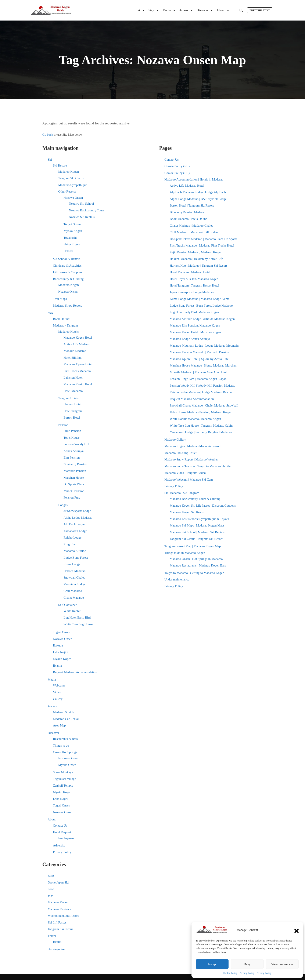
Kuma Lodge (72, 564)
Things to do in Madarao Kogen (185, 553)
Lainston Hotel (73, 378)
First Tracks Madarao (77, 371)
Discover (53, 733)
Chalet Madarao (74, 598)
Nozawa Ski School (81, 204)
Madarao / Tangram (65, 325)
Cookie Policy (230, 973)
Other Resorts (67, 192)
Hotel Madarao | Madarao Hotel (190, 272)
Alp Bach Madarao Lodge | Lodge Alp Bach (198, 192)
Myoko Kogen (73, 231)
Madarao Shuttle (64, 712)
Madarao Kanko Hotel (78, 384)
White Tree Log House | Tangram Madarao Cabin (201, 426)
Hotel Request (62, 832)
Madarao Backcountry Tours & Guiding (195, 499)
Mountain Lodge (74, 584)
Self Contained (68, 605)
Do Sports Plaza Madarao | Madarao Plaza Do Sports (203, 239)
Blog (51, 876)
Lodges (63, 505)
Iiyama (57, 666)
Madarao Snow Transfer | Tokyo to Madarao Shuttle (197, 466)
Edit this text (260, 10)
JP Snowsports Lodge (77, 511)
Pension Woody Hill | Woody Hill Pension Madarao (202, 386)
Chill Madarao (73, 591)
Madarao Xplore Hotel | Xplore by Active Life (199, 359)
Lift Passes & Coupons (68, 272)
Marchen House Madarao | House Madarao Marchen (203, 365)
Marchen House (74, 478)
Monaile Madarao (75, 351)
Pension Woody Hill (76, 444)
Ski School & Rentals (67, 259)
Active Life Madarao (77, 344)
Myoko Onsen (67, 765)
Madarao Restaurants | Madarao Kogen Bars (198, 565)
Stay (51, 313)
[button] (297, 930)
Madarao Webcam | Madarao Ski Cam (189, 480)
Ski (50, 160)
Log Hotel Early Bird (77, 617)
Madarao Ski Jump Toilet (180, 453)
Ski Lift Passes (57, 922)
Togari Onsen (72, 224)
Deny (247, 964)
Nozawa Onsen (73, 198)
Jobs (51, 896)
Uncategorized (57, 949)
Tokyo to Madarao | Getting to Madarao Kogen (194, 573)
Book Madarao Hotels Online (188, 219)
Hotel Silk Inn (73, 358)
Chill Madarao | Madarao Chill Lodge (194, 232)
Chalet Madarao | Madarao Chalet (191, 226)
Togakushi (70, 238)
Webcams (59, 685)
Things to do (61, 746)
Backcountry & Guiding (68, 279)
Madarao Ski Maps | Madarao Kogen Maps (197, 525)
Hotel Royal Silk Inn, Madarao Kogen (194, 279)
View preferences (282, 964)
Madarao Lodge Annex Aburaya (190, 339)
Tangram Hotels (68, 398)
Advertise (59, 845)
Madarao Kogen (69, 172)
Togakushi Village (64, 779)
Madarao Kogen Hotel (78, 338)
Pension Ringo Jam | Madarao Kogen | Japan (198, 379)
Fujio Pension (72, 431)
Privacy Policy (247, 973)
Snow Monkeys (63, 772)
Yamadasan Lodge (75, 531)
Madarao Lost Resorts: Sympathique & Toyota (199, 519)
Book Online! (62, 319)
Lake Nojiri (60, 652)
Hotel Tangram (73, 411)
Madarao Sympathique (73, 185)
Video (57, 692)
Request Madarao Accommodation (75, 672)
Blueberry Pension (75, 464)
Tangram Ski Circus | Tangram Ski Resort (196, 539)
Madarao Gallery (175, 440)
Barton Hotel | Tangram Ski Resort (192, 205)
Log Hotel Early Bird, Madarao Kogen (194, 312)
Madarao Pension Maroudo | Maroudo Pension (199, 352)
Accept (212, 964)
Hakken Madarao (75, 571)
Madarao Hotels (68, 332)
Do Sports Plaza (74, 484)
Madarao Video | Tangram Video (185, 473)
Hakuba (69, 251)
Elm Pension (72, 458)
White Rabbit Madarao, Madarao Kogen (195, 419)
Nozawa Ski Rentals (82, 217)
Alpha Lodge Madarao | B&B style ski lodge (198, 199)
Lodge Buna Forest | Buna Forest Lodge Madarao (201, 306)
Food (51, 889)
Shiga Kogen (72, 244)
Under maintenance (177, 579)
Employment (67, 838)
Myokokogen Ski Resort (63, 916)
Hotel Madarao (73, 391)
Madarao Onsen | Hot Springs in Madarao (196, 559)
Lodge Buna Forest (76, 558)
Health (57, 942)
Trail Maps (60, 299)
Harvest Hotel (72, 404)
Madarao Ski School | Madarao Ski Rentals (197, 532)
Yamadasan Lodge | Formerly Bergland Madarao (201, 432)
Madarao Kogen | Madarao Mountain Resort (193, 446)
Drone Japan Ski (58, 882)
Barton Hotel (72, 418)
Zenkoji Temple (63, 786)
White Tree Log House (78, 624)
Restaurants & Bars (65, 739)
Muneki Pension (74, 491)
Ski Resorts (60, 165)
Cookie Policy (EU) (177, 166)
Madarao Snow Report (67, 306)
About (52, 819)
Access (52, 706)
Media (52, 680)
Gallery (58, 699)
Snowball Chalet (74, 578)
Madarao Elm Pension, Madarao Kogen (195, 325)
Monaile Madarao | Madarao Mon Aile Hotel (198, 372)
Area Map (59, 725)
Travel (52, 936)
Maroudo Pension (75, 471)
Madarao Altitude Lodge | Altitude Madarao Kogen (202, 319)
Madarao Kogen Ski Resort (187, 512)
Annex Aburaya (74, 451)
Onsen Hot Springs (65, 752)
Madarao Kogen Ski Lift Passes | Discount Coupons (203, 506)
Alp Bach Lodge (74, 524)
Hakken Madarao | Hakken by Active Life (196, 259)
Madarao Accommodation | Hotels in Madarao (194, 179)
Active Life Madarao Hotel (187, 186)
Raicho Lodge (73, 538)
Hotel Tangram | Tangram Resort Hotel (194, 285)
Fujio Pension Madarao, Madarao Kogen (196, 252)
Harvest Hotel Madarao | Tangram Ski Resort (198, 266)
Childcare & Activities (67, 266)
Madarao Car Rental (66, 719)
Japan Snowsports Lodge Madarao (192, 292)
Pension (63, 425)
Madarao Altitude (75, 551)
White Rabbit (72, 611)
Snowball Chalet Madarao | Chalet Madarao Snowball (204, 405)
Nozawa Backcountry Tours (87, 210)
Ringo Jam (70, 544)
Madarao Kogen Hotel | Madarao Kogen (195, 332)
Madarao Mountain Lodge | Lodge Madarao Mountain (204, 346)
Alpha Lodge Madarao (78, 518)
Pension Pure (72, 498)
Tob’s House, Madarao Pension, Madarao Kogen (201, 412)
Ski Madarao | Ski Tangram (182, 493)
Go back (48, 135)
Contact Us (60, 826)
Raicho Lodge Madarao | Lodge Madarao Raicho (201, 392)
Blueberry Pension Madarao (187, 212)
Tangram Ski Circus (71, 178)
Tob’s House (71, 438)
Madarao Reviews (59, 909)
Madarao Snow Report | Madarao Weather (191, 459)
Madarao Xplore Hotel (78, 364)
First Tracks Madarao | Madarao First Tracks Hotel (202, 245)
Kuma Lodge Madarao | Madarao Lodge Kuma (200, 299)
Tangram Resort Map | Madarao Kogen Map (193, 546)
